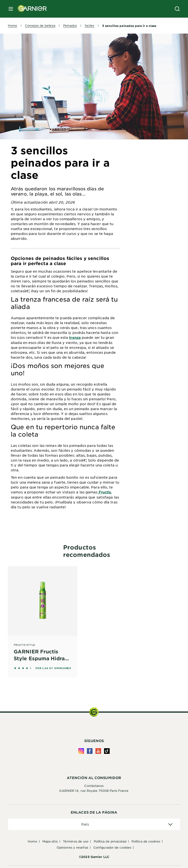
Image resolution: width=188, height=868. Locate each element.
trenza (75, 337)
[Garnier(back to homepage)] (30, 9)
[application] (94, 824)
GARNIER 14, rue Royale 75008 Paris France (94, 791)
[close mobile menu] (11, 9)
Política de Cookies (146, 841)
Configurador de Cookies (112, 847)
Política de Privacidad (110, 841)
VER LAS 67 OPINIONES (53, 668)
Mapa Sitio (50, 841)
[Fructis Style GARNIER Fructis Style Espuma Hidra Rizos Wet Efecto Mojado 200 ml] (43, 615)
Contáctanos (94, 786)
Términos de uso (76, 841)
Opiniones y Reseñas (72, 847)
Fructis (104, 492)
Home (32, 841)
